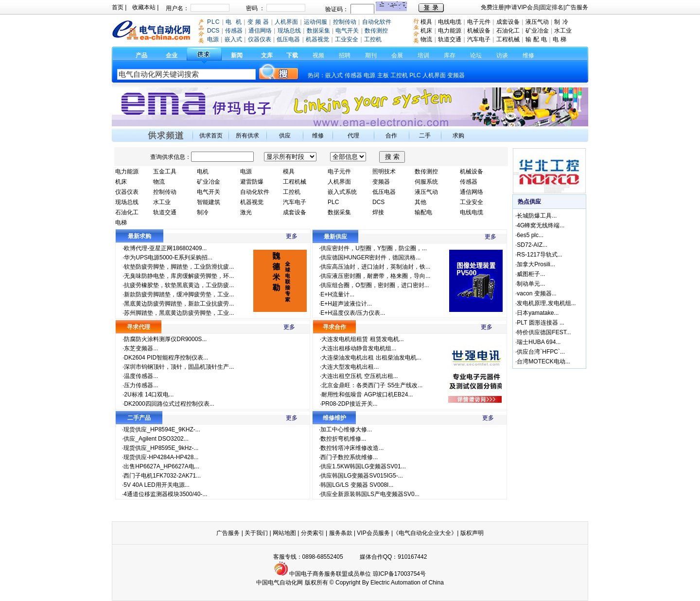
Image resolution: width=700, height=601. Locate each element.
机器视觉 (252, 202)
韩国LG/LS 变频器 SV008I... (357, 485)
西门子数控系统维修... (349, 457)
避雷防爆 (252, 182)
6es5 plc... (530, 235)
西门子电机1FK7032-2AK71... (162, 476)
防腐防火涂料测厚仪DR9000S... (165, 339)
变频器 (456, 75)
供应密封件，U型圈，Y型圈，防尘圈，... (374, 248)
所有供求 (247, 136)
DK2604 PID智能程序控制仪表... (166, 358)
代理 (353, 136)
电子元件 (479, 22)
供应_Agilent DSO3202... (156, 439)
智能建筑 (209, 202)
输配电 (423, 212)
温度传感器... (141, 376)
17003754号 (410, 574)
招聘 (345, 55)
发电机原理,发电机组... (546, 303)
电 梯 (560, 39)
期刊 (371, 55)
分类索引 (313, 533)
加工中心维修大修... (346, 429)
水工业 (563, 31)
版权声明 (472, 533)
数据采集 (339, 212)
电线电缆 (450, 22)
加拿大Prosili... (536, 264)
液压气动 (537, 22)
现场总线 (127, 202)
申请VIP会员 (522, 7)
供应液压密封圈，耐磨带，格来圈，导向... (375, 276)
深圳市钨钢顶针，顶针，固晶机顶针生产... (179, 367)
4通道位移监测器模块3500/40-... (165, 494)
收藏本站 (144, 7)
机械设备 (479, 31)
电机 (203, 172)
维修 (528, 55)
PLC (415, 75)
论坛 (476, 55)
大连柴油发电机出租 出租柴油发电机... (371, 358)
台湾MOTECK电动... (543, 361)
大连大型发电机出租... (350, 367)
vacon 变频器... (536, 293)
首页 (118, 7)
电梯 (121, 223)
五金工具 (165, 172)
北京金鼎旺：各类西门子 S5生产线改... (372, 385)
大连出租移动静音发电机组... (359, 348)
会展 (397, 55)
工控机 (400, 75)
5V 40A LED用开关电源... (156, 485)
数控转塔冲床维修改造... (352, 448)
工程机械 (508, 39)
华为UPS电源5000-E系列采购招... (168, 258)
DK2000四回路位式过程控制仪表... (169, 404)
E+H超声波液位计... (346, 304)
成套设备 (508, 22)
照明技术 (384, 172)
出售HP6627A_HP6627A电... (161, 466)
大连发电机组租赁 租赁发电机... (362, 339)
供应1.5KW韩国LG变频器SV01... (363, 466)
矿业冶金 (537, 31)
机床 (426, 31)
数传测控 (426, 172)
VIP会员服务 (373, 533)
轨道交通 (450, 39)
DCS (378, 202)
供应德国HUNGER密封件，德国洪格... (370, 258)
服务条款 (341, 533)
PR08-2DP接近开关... (349, 404)
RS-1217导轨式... (539, 255)
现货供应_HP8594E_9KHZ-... (162, 429)
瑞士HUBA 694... (539, 342)
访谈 (502, 55)
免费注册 (492, 7)
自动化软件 (255, 192)
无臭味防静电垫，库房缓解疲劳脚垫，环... (179, 276)
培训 (423, 55)
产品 (141, 55)
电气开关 (209, 192)
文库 (267, 55)
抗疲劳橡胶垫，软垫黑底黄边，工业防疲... (179, 285)
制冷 (203, 212)
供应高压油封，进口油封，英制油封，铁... (375, 267)
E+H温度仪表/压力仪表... (353, 313)
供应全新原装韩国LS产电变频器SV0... (370, 494)
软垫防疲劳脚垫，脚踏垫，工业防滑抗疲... (179, 267)
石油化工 (508, 31)
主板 (383, 75)
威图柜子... (531, 274)
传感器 (353, 75)
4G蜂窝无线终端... (541, 225)
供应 (285, 136)
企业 (172, 55)
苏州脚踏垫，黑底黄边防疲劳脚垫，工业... (179, 313)
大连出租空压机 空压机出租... (359, 376)
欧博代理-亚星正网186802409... (165, 248)
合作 (391, 136)
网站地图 (284, 533)
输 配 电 (536, 39)
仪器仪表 (127, 192)
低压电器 (384, 192)
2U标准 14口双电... (149, 395)
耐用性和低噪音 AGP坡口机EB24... (367, 395)
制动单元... (531, 284)
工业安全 (472, 202)
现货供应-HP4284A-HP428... (161, 457)
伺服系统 (426, 182)
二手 (425, 136)
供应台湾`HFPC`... (541, 352)
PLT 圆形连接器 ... (541, 323)
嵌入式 (334, 75)
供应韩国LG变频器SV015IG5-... (361, 476)
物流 (426, 39)
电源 (369, 75)
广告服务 (577, 7)
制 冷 (561, 22)
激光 (246, 212)
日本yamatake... (538, 313)
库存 (450, 55)
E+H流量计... (337, 294)
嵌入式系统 (342, 192)
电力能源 (450, 31)
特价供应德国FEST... (544, 332)
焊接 (378, 212)
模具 (426, 22)
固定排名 (552, 7)
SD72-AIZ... (532, 245)
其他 (420, 202)
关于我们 (257, 533)
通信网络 (472, 192)
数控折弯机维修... (343, 439)
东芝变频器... (141, 348)
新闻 (237, 55)
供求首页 (211, 136)
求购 (458, 136)
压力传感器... (141, 385)
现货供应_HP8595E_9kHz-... (161, 448)
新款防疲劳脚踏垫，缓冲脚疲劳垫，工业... (179, 294)
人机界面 (434, 75)
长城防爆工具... (537, 216)
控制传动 (165, 192)
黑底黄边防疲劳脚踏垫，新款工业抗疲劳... (179, 304)
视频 (318, 55)
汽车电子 (479, 39)
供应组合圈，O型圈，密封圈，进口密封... (375, 285)
